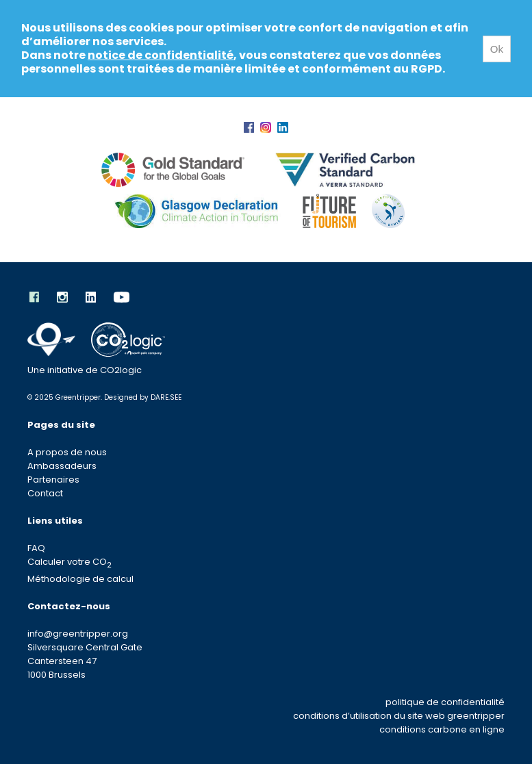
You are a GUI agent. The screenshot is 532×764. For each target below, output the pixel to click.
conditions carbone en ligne (442, 729)
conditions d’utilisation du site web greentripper (399, 716)
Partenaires (53, 480)
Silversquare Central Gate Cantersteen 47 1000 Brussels (85, 661)
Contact (45, 493)
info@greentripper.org (78, 634)
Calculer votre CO (69, 562)
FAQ (36, 548)
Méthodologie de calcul (80, 579)
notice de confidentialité (161, 55)
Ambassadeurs (62, 466)
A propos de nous (67, 452)
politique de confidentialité (445, 702)
